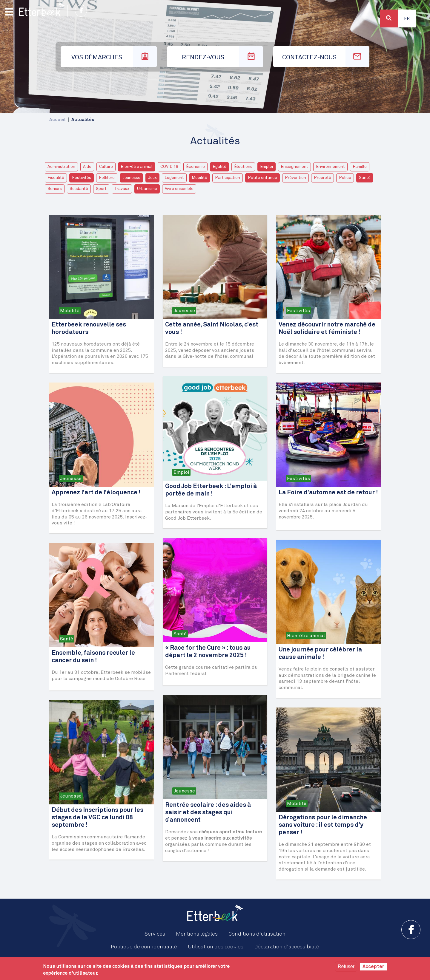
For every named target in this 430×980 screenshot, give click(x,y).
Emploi (267, 167)
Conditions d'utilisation (257, 934)
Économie (195, 167)
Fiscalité (56, 178)
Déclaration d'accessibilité (287, 947)
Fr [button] (407, 18)
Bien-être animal (137, 167)
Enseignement (294, 167)
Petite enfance (262, 178)
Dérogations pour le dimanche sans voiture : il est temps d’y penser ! (323, 825)
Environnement (330, 167)
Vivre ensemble (179, 189)
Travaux (122, 189)
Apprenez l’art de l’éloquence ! (96, 493)
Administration (61, 167)
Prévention (295, 178)
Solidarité (79, 189)
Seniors (55, 189)
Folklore (107, 178)
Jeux (152, 178)
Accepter (373, 967)
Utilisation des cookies (216, 947)
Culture (106, 167)
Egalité (219, 167)
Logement (174, 178)
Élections (243, 167)
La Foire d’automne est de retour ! (328, 493)
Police (345, 178)
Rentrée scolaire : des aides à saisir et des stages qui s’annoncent (208, 813)
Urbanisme (147, 189)
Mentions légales (197, 934)
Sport (101, 189)
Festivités (82, 178)
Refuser (346, 966)
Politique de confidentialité (144, 947)
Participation (228, 178)
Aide (87, 167)
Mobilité (199, 178)
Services (155, 934)
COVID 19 (169, 167)
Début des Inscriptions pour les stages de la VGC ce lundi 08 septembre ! (97, 818)
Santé (365, 178)
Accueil (57, 120)
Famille (360, 167)
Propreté (322, 178)
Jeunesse (131, 178)
